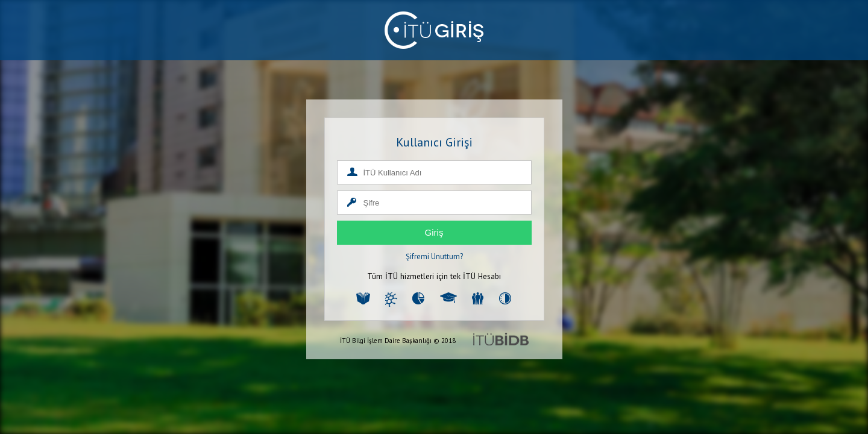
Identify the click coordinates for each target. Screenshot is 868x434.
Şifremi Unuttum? (434, 256)
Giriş (434, 232)
